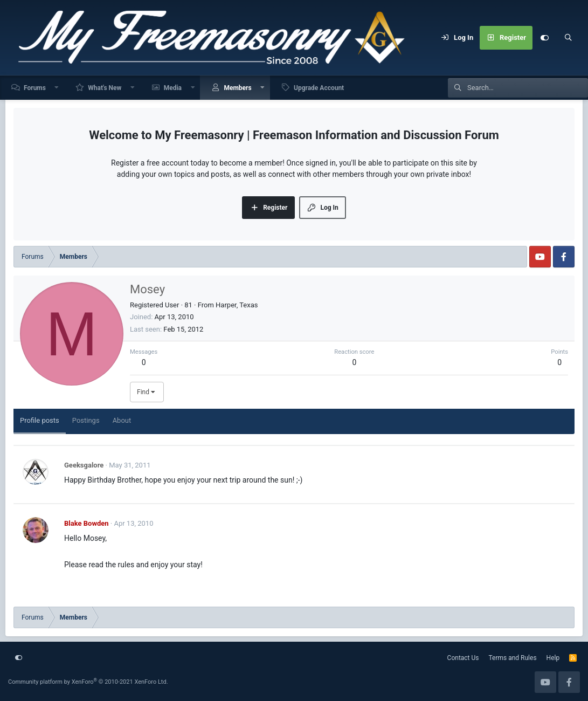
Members (237, 88)
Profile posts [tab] (40, 420)
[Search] (568, 38)
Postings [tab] (86, 420)
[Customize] (544, 38)
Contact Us (463, 658)
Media (173, 88)
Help (553, 658)
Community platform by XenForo (88, 682)
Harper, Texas (237, 305)
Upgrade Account (319, 88)
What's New (105, 88)
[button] (57, 88)
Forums (35, 88)
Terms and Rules (513, 658)
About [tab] (122, 420)
